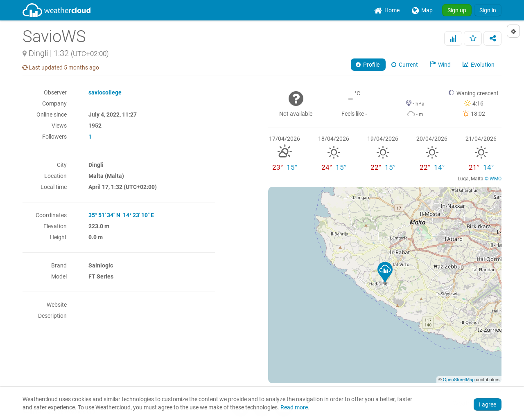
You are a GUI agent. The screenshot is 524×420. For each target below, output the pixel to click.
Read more (294, 408)
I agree (488, 404)
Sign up (457, 10)
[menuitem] (387, 10)
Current (405, 65)
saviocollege (105, 92)
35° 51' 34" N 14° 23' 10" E (121, 215)
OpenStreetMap (459, 380)
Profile (368, 65)
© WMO (493, 179)
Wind (441, 65)
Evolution (479, 65)
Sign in (488, 10)
